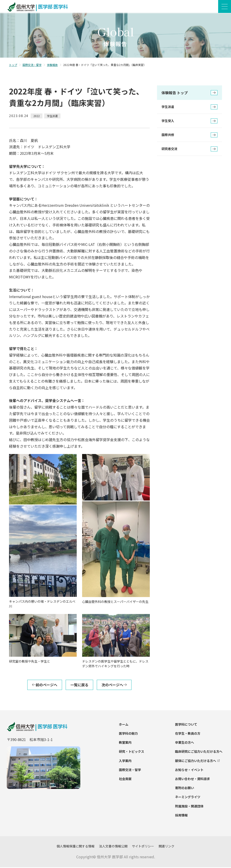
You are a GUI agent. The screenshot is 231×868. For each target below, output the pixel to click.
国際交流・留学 (32, 65)
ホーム (124, 725)
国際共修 (189, 136)
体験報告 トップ (189, 94)
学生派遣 (189, 108)
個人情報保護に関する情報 (76, 847)
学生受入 (189, 122)
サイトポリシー (143, 847)
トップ (13, 65)
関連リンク (166, 847)
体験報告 (52, 65)
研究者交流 (189, 150)
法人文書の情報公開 (113, 847)
